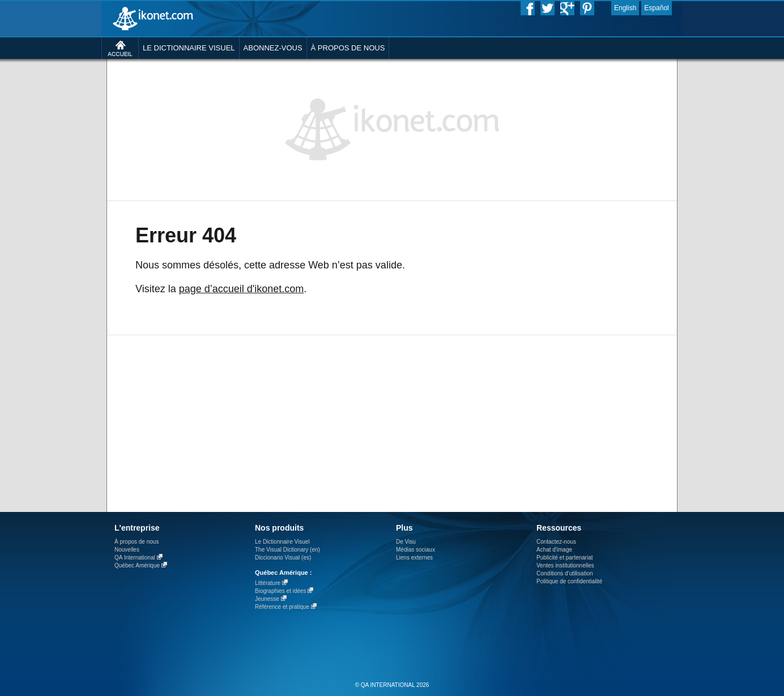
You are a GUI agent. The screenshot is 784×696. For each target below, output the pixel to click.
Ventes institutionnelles (565, 565)
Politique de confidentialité (569, 581)
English (625, 8)
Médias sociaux (416, 550)
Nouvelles (127, 550)
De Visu (406, 542)
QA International (135, 558)
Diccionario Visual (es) (283, 558)
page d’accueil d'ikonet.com (242, 289)
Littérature (268, 583)
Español (656, 8)
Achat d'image (554, 550)
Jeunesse (267, 599)
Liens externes (414, 558)
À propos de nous (137, 542)
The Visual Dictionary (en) (287, 550)
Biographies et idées (281, 591)
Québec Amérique (137, 565)
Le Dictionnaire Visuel (282, 542)
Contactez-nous (556, 542)
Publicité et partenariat (565, 558)
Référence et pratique (282, 607)
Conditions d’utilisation (565, 573)
